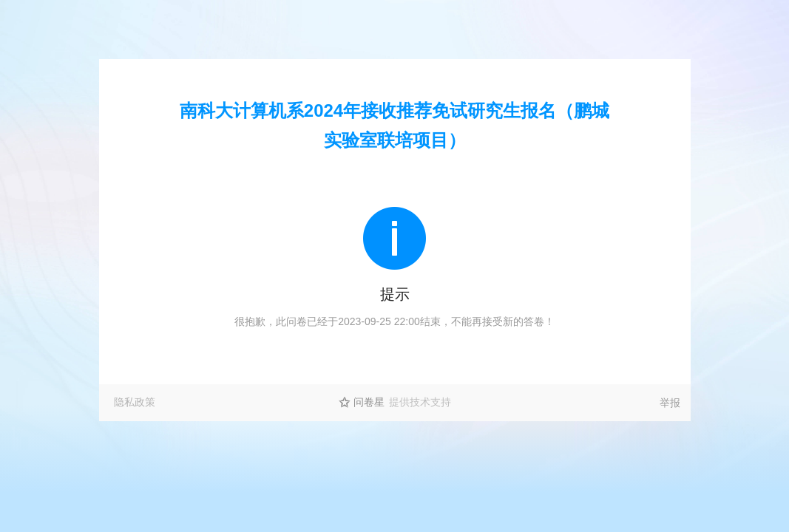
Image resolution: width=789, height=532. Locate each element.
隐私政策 (135, 402)
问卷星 (369, 402)
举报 (670, 403)
